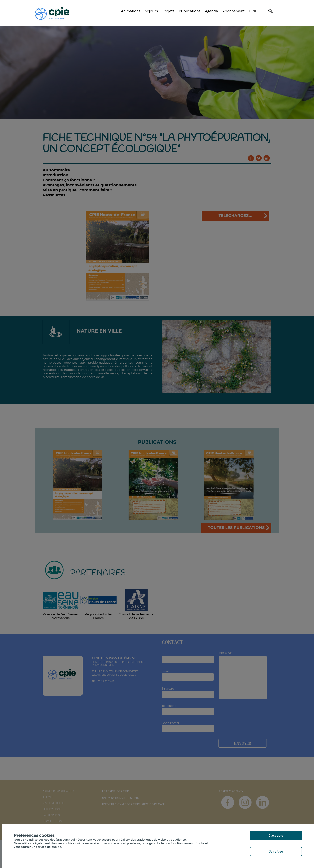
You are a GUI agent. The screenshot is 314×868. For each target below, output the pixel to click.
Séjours (151, 11)
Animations (131, 11)
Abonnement (233, 11)
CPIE (253, 11)
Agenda (211, 11)
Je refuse (276, 851)
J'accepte (276, 835)
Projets (168, 11)
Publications (190, 11)
